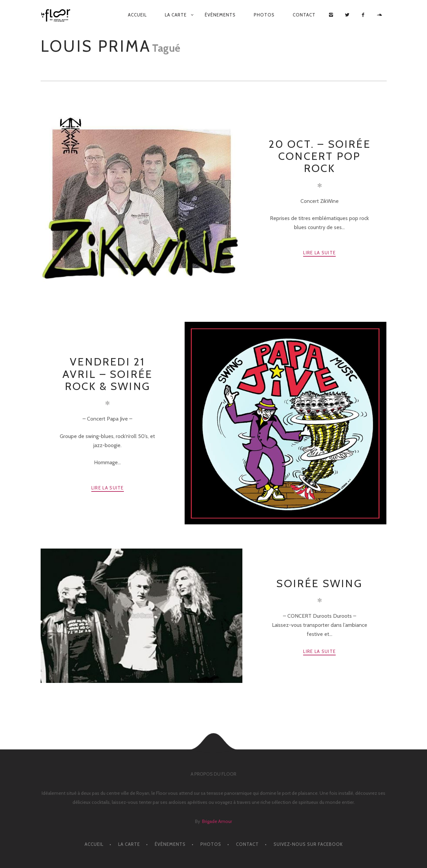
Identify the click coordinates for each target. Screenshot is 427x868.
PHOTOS (264, 15)
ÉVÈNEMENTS (220, 15)
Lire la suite (319, 253)
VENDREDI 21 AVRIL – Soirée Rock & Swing (107, 374)
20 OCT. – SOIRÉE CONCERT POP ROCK (320, 156)
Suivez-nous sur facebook (308, 844)
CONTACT (304, 15)
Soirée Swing (319, 583)
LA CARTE (176, 15)
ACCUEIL (137, 15)
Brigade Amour (217, 821)
